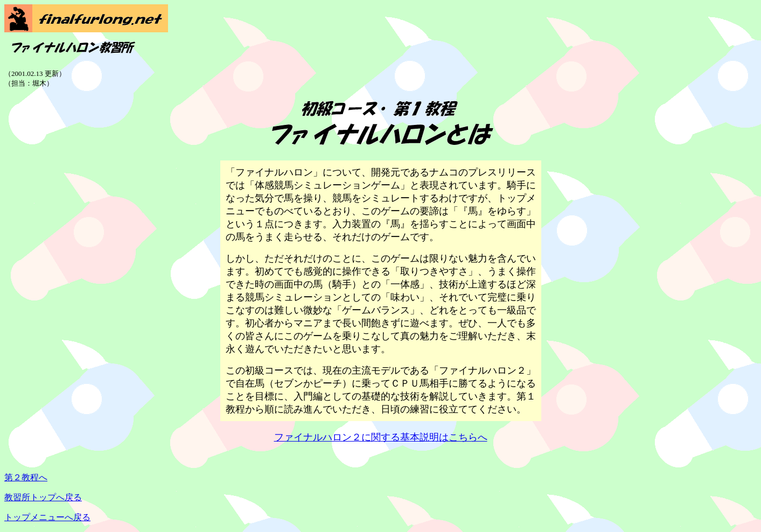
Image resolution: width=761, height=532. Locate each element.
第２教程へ (26, 477)
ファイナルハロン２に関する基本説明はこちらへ (381, 437)
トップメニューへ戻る (47, 517)
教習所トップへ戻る (43, 497)
